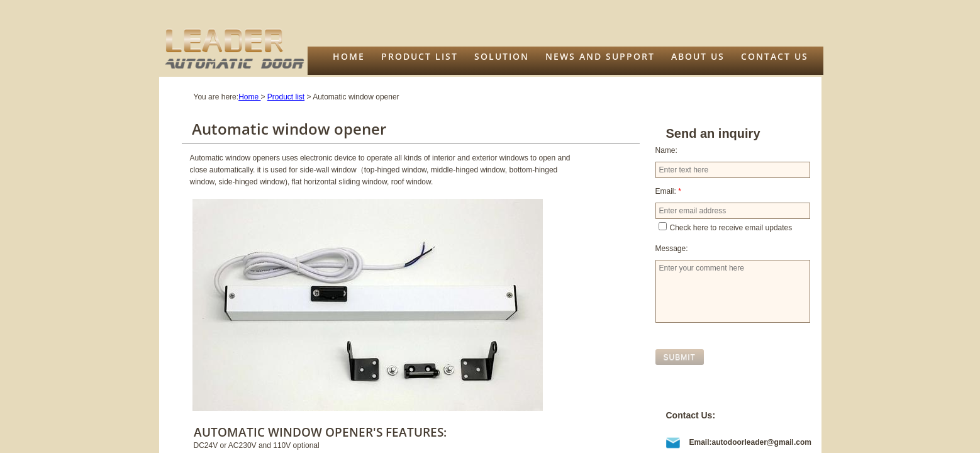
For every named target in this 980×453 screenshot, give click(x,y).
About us (698, 56)
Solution (502, 56)
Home (349, 56)
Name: (666, 150)
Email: (668, 191)
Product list (420, 56)
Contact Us (775, 56)
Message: (672, 249)
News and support (600, 56)
